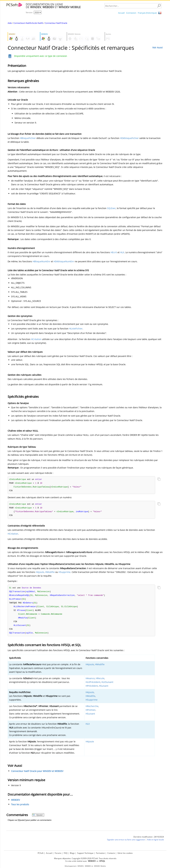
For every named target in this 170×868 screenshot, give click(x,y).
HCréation (36, 339)
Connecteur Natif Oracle (56, 23)
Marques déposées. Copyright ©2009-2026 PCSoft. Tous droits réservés (85, 858)
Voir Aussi (157, 47)
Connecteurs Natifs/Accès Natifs (28, 23)
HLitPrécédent (93, 685)
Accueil (121, 13)
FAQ (66, 853)
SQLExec (111, 208)
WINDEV (81, 866)
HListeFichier (76, 329)
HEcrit (114, 252)
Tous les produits (20, 808)
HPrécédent (92, 689)
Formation (100, 853)
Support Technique (85, 853)
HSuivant (104, 689)
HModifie (50, 573)
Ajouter (38, 818)
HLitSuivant (107, 685)
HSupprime (65, 573)
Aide (10, 23)
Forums (58, 853)
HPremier (91, 713)
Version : (30, 12)
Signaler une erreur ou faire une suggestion (126, 843)
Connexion (131, 13)
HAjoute (40, 573)
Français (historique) (147, 13)
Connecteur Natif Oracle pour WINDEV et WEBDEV (37, 774)
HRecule (100, 682)
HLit (122, 252)
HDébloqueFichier (129, 138)
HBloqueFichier (28, 138)
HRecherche (92, 709)
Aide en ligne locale (155, 843)
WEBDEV (15, 803)
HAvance (90, 682)
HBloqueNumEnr (41, 261)
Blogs (72, 853)
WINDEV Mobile (100, 866)
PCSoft (41, 853)
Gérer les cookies (125, 853)
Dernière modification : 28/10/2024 (149, 840)
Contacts (111, 853)
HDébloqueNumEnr (64, 261)
